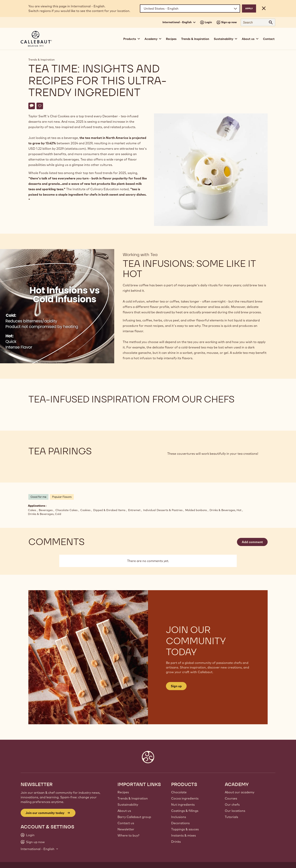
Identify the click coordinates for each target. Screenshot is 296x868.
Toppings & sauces (185, 829)
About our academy (240, 792)
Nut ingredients (183, 805)
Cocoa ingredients (185, 798)
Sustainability (128, 805)
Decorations (180, 823)
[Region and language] (190, 8)
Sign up (176, 686)
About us (124, 811)
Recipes (171, 39)
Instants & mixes (184, 835)
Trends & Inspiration (195, 39)
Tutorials (231, 817)
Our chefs (232, 805)
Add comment (252, 542)
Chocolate (179, 792)
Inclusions (179, 817)
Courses (231, 798)
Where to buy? (128, 835)
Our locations (235, 811)
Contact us (126, 823)
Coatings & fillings (185, 811)
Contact (269, 39)
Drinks (176, 842)
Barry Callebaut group (134, 817)
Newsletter (126, 829)
